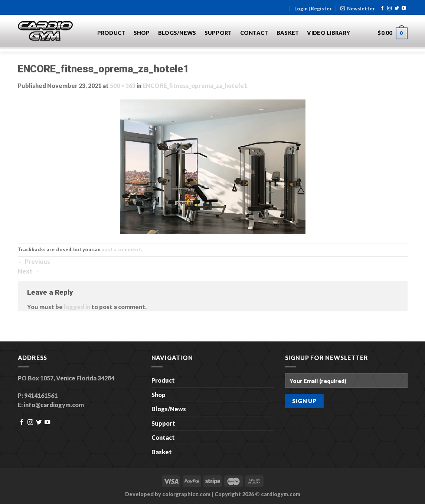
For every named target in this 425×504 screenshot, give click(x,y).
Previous (34, 261)
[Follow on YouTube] (404, 9)
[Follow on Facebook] (382, 9)
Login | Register (313, 9)
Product (111, 33)
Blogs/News (177, 33)
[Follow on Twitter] (397, 9)
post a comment (121, 249)
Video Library (328, 33)
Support (218, 33)
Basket (288, 33)
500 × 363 (123, 86)
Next (29, 271)
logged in (77, 307)
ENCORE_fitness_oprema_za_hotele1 (195, 86)
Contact (254, 33)
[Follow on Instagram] (389, 9)
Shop (142, 33)
